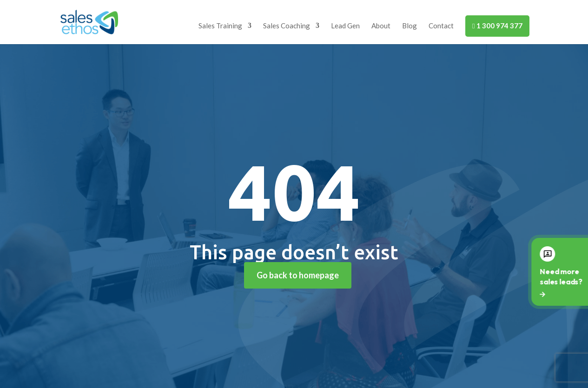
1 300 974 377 (497, 26)
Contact (441, 26)
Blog (410, 26)
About (381, 26)
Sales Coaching (287, 26)
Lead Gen (345, 26)
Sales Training (220, 26)
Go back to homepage (298, 275)
